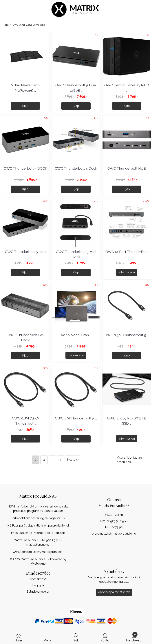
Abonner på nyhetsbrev (114, 592)
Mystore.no (38, 564)
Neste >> (73, 460)
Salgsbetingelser (38, 592)
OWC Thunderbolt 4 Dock (76, 168)
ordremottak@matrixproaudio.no (114, 534)
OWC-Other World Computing (28, 25)
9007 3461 (53, 540)
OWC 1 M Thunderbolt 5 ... (76, 418)
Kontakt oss (38, 579)
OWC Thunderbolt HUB (127, 168)
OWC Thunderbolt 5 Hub (25, 252)
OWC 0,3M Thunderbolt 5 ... (127, 335)
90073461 (117, 527)
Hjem (6, 25)
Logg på (38, 585)
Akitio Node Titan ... (76, 335)
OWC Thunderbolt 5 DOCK (25, 168)
